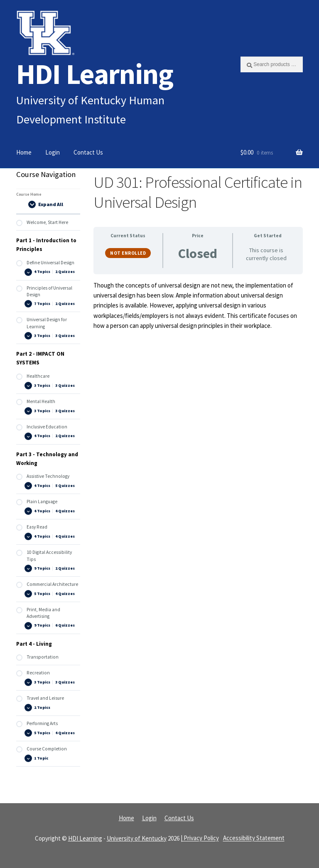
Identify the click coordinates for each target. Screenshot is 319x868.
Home (24, 152)
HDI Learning (95, 74)
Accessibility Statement (254, 838)
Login (53, 152)
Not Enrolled (128, 253)
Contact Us (88, 152)
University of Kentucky (137, 838)
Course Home (29, 194)
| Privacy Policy (200, 838)
